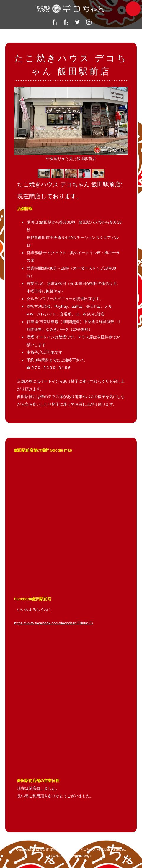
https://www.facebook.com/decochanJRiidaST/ (54, 623)
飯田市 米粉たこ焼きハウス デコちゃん (68, 849)
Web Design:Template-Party (71, 856)
